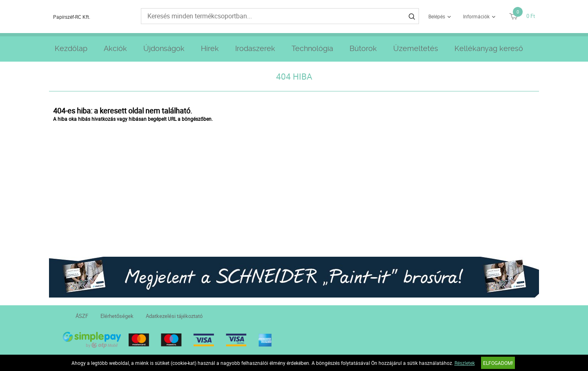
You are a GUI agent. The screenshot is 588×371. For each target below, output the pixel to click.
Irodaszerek (255, 48)
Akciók (115, 48)
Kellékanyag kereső (489, 48)
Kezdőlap (71, 48)
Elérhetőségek (117, 316)
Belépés (437, 16)
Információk (476, 16)
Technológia (312, 48)
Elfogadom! (498, 363)
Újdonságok (164, 48)
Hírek (210, 48)
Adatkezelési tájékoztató (174, 316)
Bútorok (363, 48)
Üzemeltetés (416, 48)
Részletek (465, 363)
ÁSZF (82, 316)
